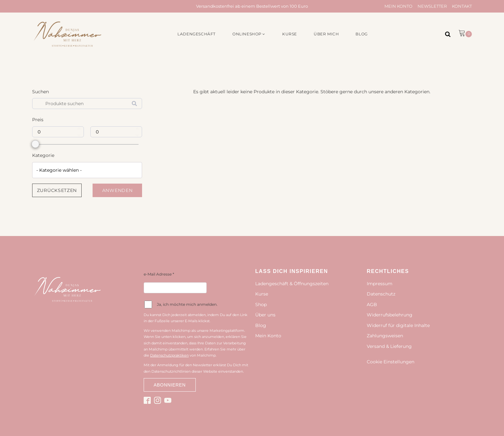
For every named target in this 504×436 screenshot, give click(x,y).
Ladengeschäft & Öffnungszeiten (292, 284)
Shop (261, 304)
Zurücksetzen (57, 190)
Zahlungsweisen (385, 336)
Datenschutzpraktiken (169, 355)
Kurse (262, 294)
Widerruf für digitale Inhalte (398, 325)
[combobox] (87, 170)
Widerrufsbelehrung (390, 315)
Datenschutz (381, 294)
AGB (372, 304)
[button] (249, 34)
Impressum (380, 284)
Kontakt (462, 6)
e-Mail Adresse (159, 274)
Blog (261, 325)
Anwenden (117, 190)
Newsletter (432, 6)
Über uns (265, 315)
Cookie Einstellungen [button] (391, 362)
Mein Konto (398, 6)
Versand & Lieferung (389, 346)
